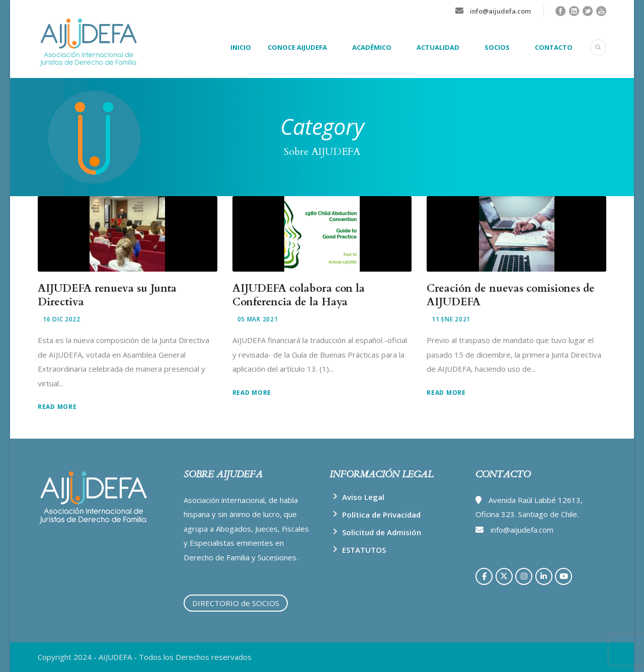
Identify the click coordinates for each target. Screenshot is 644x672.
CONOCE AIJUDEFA (297, 47)
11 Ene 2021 (451, 319)
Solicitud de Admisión (382, 532)
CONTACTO (554, 47)
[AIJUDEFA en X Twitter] (504, 576)
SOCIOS (497, 47)
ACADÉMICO (372, 47)
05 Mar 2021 (258, 319)
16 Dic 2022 (62, 319)
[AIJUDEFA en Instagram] (524, 576)
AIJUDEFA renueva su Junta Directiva (107, 295)
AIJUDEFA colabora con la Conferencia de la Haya (299, 295)
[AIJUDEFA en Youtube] (563, 576)
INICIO (241, 47)
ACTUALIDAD (438, 47)
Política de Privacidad (381, 515)
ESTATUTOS (364, 550)
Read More (57, 407)
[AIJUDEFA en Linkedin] (544, 576)
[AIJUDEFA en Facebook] (484, 576)
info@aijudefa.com (500, 11)
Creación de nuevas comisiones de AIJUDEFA (511, 295)
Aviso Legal (363, 497)
